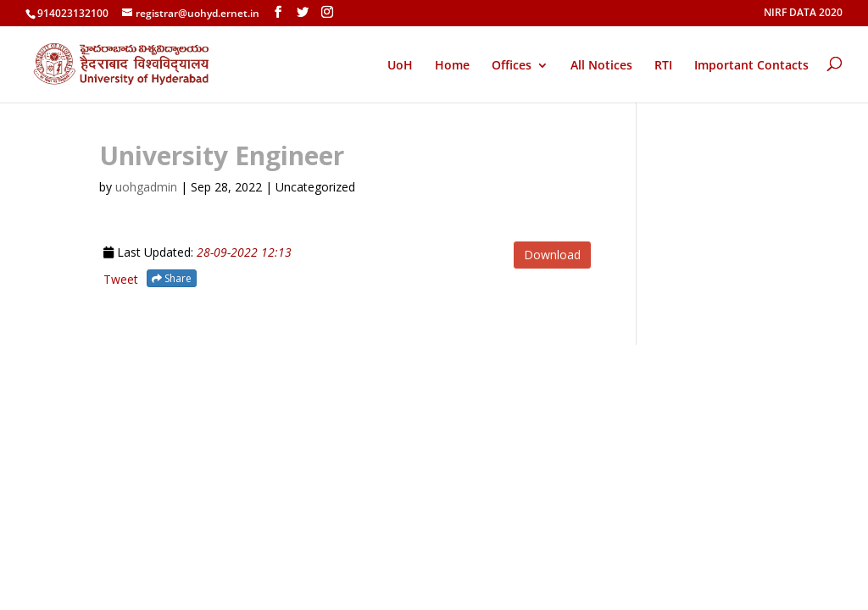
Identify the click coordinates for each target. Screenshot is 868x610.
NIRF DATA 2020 (803, 14)
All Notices (601, 66)
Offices (512, 66)
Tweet (121, 279)
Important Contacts (751, 66)
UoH (400, 65)
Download (552, 255)
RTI (663, 66)
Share (172, 278)
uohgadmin (146, 187)
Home (452, 66)
